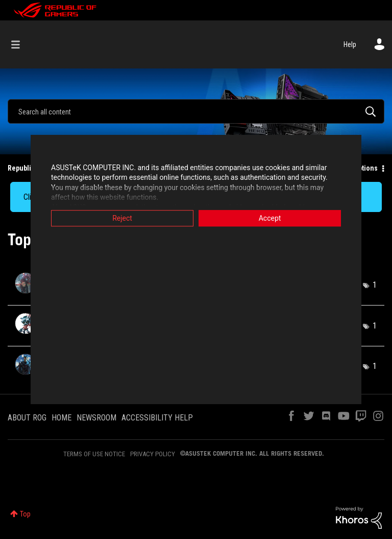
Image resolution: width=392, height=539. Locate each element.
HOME (62, 418)
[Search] (196, 111)
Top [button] (25, 514)
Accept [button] (270, 218)
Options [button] (366, 168)
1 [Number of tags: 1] (375, 285)
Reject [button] (122, 218)
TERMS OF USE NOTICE (94, 454)
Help (350, 44)
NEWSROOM (96, 418)
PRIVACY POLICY (153, 454)
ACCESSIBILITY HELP (157, 418)
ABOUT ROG (27, 418)
